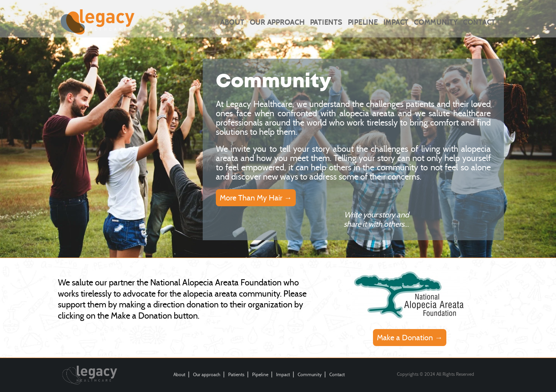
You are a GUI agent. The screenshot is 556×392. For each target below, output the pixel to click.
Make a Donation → (410, 338)
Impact (396, 22)
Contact (479, 22)
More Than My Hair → (256, 198)
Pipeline (363, 22)
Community (436, 22)
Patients (326, 22)
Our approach (277, 22)
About (232, 22)
